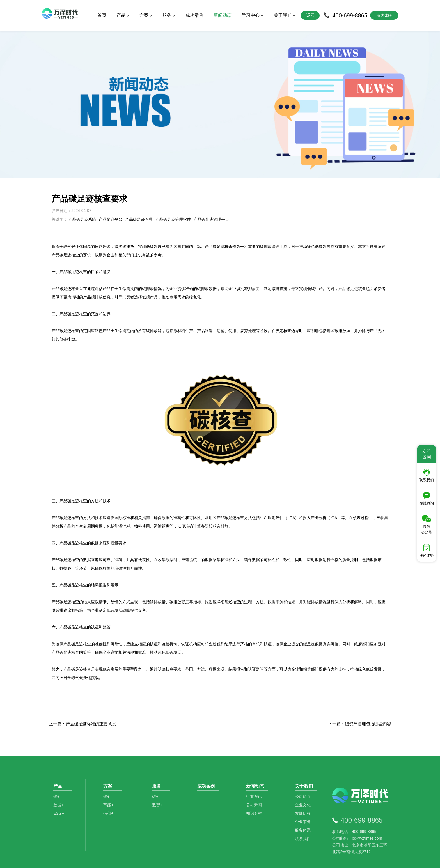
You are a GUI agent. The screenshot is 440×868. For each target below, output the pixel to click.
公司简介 (304, 762)
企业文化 (304, 771)
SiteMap (319, 859)
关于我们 (285, 15)
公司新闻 (255, 771)
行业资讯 (255, 762)
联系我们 (304, 804)
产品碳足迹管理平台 (211, 181)
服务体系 (304, 796)
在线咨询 (427, 499)
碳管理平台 (83, 840)
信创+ (110, 779)
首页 (102, 15)
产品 (123, 15)
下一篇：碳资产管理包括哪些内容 (360, 685)
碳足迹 (162, 840)
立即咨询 (427, 454)
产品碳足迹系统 (82, 181)
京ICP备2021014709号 (290, 859)
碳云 (310, 15)
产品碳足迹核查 (77, 630)
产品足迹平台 (111, 181)
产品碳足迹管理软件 (173, 181)
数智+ (159, 771)
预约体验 (427, 551)
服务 (169, 15)
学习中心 (253, 15)
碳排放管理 (111, 840)
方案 (146, 15)
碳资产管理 (185, 840)
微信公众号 (427, 525)
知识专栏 (255, 779)
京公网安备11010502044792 (243, 859)
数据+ (58, 771)
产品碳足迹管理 (139, 181)
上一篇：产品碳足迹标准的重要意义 (82, 685)
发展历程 (304, 779)
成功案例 (194, 15)
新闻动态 (223, 15)
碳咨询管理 (138, 840)
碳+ (56, 762)
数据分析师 (213, 840)
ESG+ (59, 779)
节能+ (110, 771)
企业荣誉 (304, 788)
